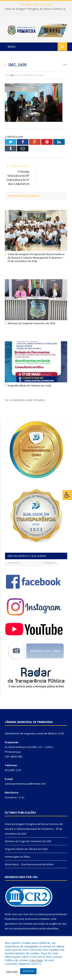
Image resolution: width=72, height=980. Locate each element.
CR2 (12, 75)
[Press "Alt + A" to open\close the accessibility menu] (67, 495)
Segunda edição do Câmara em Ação (29, 385)
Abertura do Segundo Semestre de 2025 (31, 323)
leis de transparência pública (22, 928)
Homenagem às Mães (18, 857)
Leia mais (36, 960)
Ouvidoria (11, 797)
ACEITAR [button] (28, 971)
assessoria (31, 919)
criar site (28, 914)
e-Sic (22, 797)
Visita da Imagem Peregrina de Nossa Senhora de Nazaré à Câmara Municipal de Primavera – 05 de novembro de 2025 (37, 9)
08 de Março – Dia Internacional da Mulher (29, 864)
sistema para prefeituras (52, 914)
